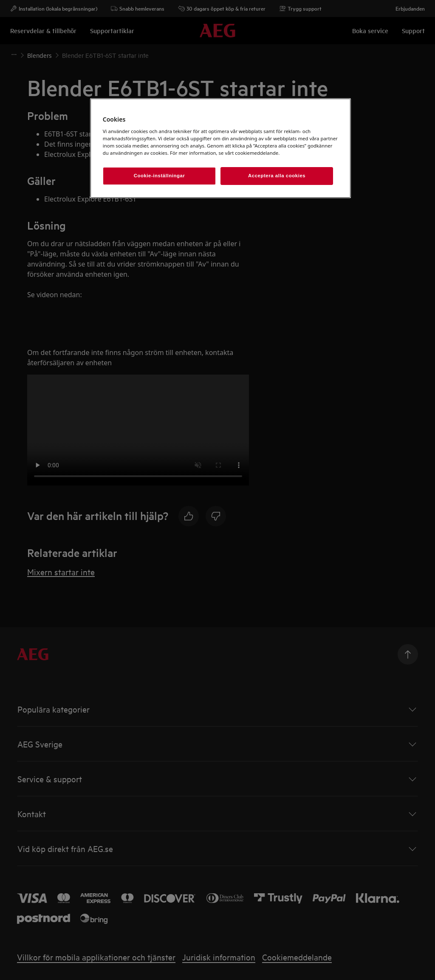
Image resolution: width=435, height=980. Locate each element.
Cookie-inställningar (160, 176)
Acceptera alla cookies (277, 176)
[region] (220, 148)
